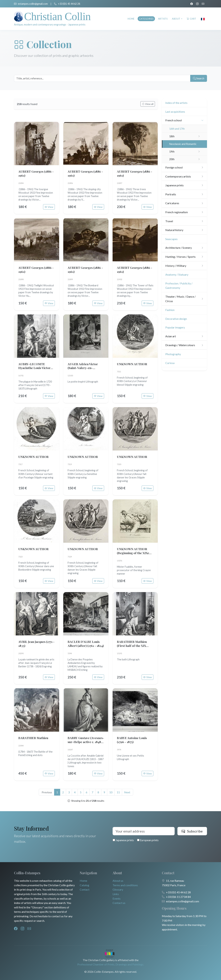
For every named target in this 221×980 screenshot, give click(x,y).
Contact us (119, 903)
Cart (192, 19)
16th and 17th (177, 129)
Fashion (170, 310)
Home (131, 19)
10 (111, 792)
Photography (173, 354)
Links (116, 894)
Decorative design (176, 319)
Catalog (84, 885)
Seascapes (171, 239)
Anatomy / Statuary (177, 274)
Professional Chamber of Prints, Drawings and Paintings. (111, 964)
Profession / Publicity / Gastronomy (179, 286)
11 (118, 792)
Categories (146, 19)
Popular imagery (175, 327)
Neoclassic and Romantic (183, 144)
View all (148, 104)
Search (198, 78)
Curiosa (170, 363)
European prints (148, 840)
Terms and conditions (125, 885)
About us (118, 881)
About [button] (176, 19)
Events (117, 898)
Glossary (118, 889)
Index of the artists (176, 103)
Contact (85, 889)
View (49, 207)
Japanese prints (123, 840)
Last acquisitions (175, 112)
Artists (163, 19)
